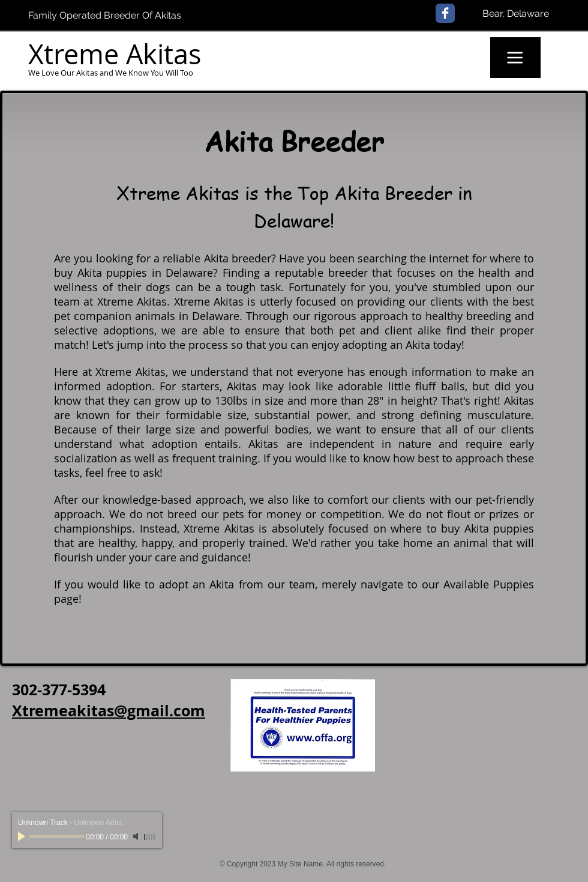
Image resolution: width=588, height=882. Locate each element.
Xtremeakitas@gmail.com (109, 711)
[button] (515, 58)
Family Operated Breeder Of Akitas (105, 15)
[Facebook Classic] (445, 13)
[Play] (23, 836)
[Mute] (137, 836)
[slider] (150, 837)
